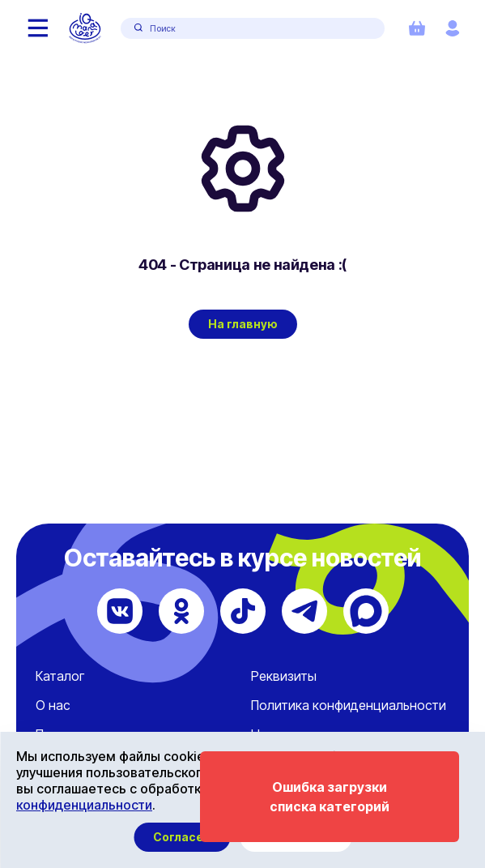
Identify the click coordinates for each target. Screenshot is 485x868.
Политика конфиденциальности (349, 705)
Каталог (60, 676)
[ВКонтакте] (120, 611)
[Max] (366, 611)
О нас (53, 705)
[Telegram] (304, 611)
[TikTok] (243, 611)
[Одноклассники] (181, 611)
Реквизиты (284, 676)
